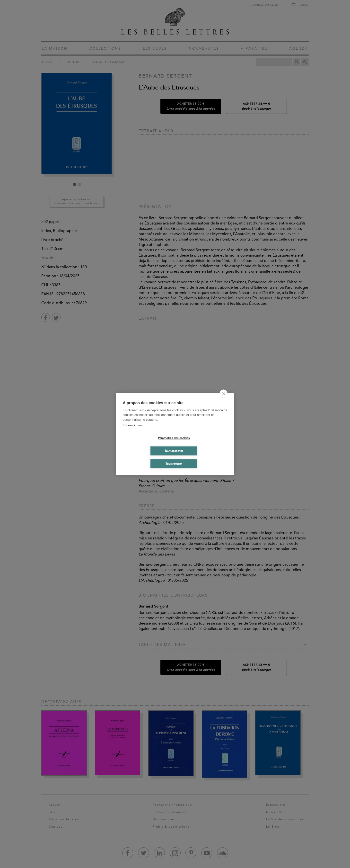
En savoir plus (133, 425)
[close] (223, 394)
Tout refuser (174, 464)
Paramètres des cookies (174, 438)
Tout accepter (174, 451)
